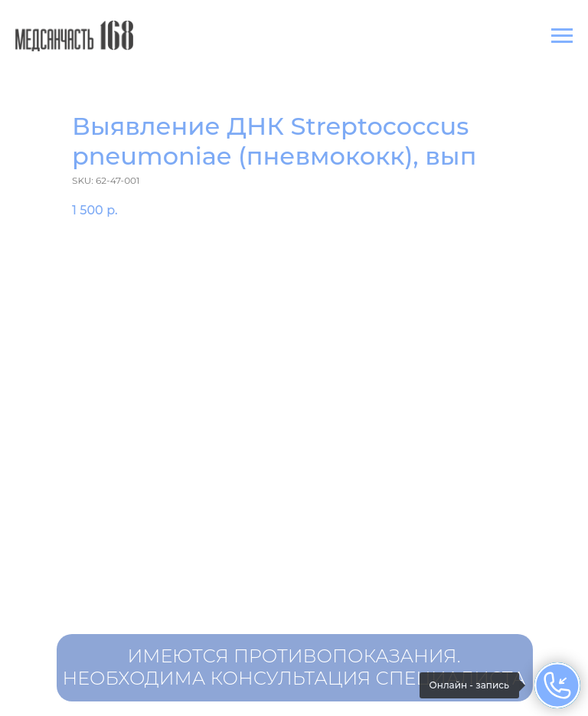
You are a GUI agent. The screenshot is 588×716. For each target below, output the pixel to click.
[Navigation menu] (562, 36)
